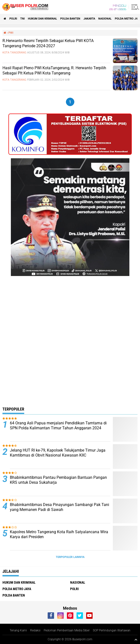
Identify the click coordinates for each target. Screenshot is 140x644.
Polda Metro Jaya (17, 589)
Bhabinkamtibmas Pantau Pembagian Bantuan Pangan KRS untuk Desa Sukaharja (58, 480)
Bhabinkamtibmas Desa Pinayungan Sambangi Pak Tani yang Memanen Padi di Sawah (60, 507)
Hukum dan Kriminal (42, 19)
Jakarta (89, 19)
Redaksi (35, 630)
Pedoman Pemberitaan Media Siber (67, 630)
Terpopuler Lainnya (70, 557)
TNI (22, 19)
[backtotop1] (136, 640)
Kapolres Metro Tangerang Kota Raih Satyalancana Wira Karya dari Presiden (59, 534)
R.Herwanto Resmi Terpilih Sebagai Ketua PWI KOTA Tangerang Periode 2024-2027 (48, 43)
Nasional (105, 19)
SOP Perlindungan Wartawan (112, 630)
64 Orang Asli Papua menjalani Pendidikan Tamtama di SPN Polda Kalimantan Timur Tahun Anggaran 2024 (58, 426)
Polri (13, 19)
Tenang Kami (18, 630)
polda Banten (70, 19)
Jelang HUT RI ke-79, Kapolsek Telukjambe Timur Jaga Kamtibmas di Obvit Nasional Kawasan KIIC (58, 453)
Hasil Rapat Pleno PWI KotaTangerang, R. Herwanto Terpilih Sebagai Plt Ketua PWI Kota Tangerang (54, 70)
